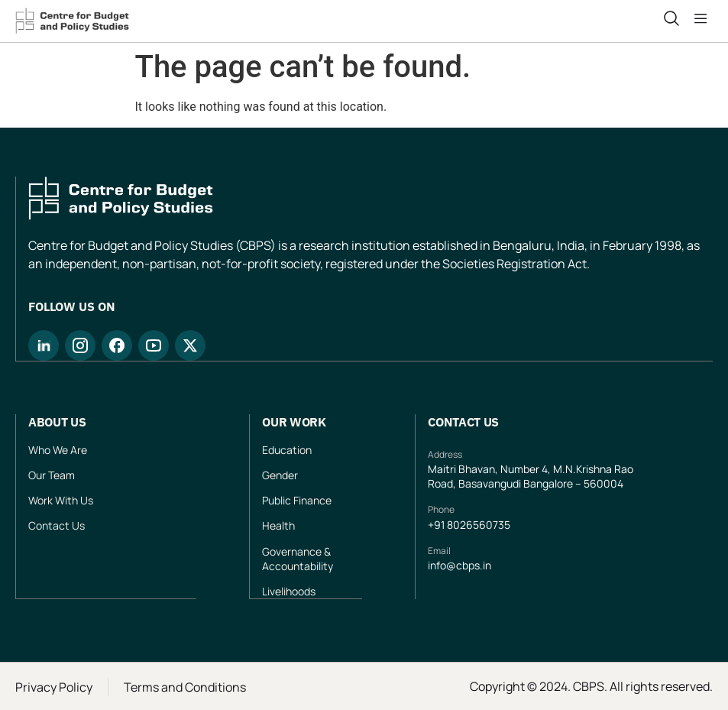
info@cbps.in (459, 564)
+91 (437, 524)
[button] (704, 19)
